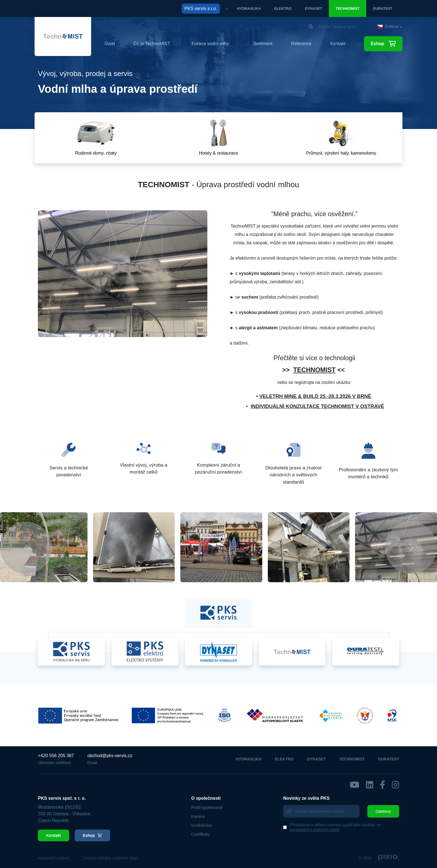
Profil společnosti (207, 807)
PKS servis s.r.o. (201, 8)
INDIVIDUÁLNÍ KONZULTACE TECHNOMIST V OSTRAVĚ (317, 406)
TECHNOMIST (314, 370)
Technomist (348, 8)
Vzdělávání (201, 825)
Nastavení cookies (54, 858)
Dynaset (314, 8)
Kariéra (198, 816)
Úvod (110, 44)
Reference (301, 44)
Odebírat (383, 811)
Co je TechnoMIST (152, 44)
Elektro (283, 8)
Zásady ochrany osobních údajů (111, 858)
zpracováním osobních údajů (315, 830)
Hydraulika (249, 8)
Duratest (383, 8)
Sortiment (263, 44)
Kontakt (338, 44)
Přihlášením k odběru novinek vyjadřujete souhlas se (335, 827)
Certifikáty (201, 834)
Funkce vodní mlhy (210, 44)
